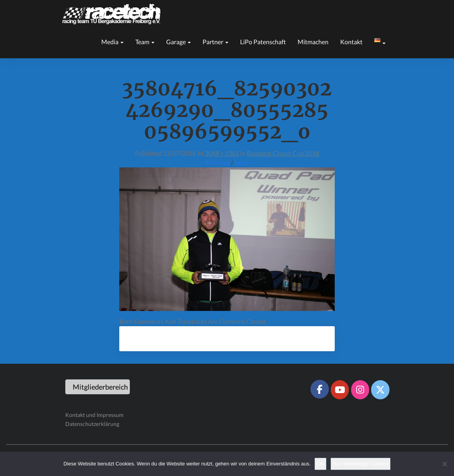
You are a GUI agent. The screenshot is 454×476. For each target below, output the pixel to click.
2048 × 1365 (222, 153)
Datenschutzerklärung (92, 424)
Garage (179, 42)
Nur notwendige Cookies (361, 464)
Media (112, 42)
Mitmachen (313, 42)
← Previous (214, 163)
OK (320, 464)
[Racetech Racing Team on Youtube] (340, 390)
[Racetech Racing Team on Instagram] (360, 390)
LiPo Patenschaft (263, 42)
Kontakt (351, 42)
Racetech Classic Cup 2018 (283, 153)
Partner (215, 42)
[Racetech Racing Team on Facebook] (319, 389)
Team (145, 42)
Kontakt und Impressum (94, 415)
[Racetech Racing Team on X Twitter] (380, 390)
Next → (245, 163)
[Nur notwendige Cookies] (444, 464)
